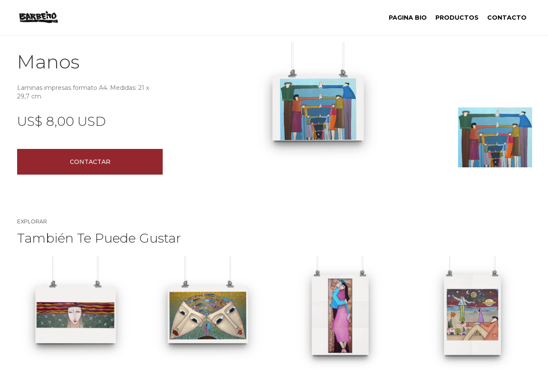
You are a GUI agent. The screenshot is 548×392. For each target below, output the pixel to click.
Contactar (90, 162)
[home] (38, 18)
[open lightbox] (318, 108)
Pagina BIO (408, 18)
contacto (507, 18)
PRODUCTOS (457, 18)
